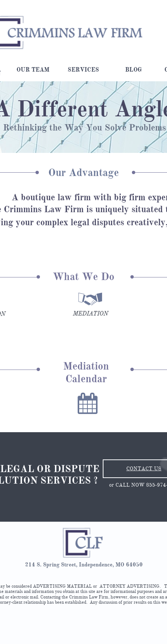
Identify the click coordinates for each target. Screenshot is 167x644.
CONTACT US (144, 469)
